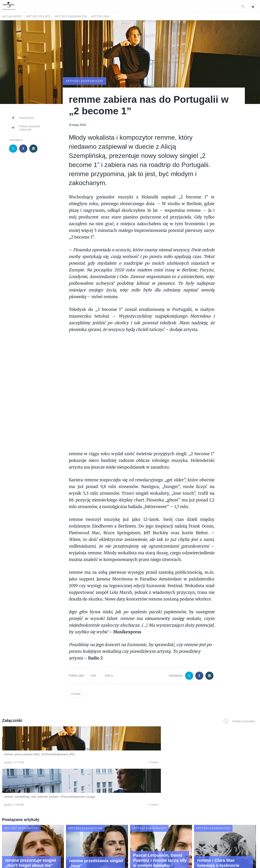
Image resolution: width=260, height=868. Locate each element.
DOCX (109, 675)
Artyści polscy (38, 16)
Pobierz (55, 763)
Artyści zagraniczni (71, 16)
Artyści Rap (100, 16)
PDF (93, 675)
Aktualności (12, 16)
